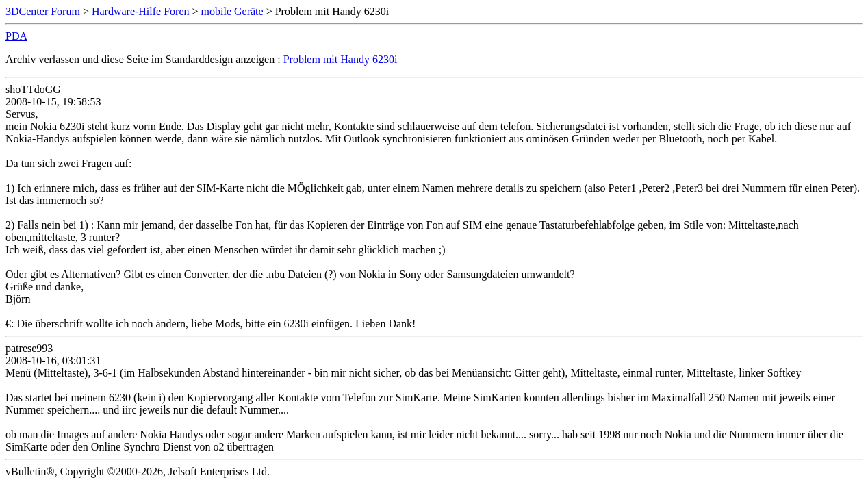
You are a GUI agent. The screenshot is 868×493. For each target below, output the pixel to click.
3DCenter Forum (43, 11)
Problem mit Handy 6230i (341, 59)
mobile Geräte (232, 11)
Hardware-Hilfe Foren (141, 11)
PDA (16, 36)
